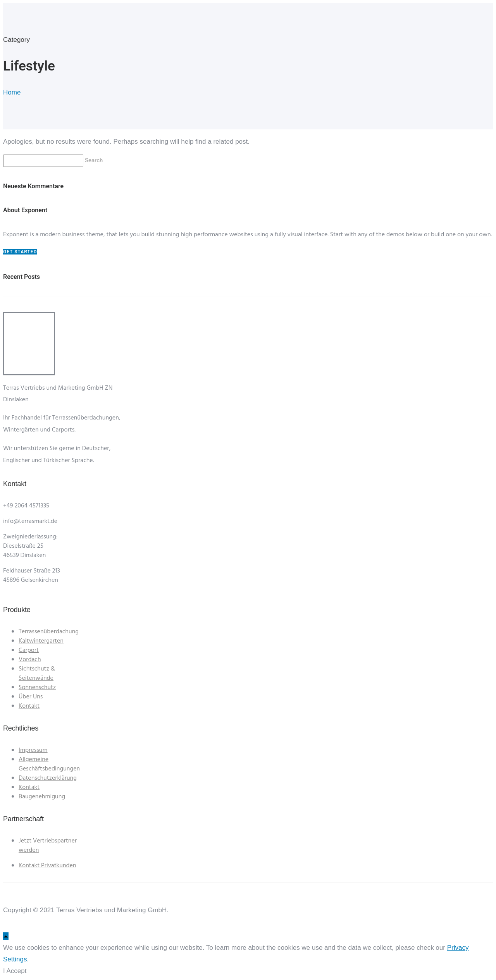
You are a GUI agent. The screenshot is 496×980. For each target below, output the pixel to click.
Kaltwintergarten (41, 641)
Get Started (20, 252)
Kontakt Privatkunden (47, 866)
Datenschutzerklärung (48, 778)
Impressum (33, 750)
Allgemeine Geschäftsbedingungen (49, 764)
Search (95, 160)
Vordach (30, 660)
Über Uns (31, 697)
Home (12, 92)
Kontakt (29, 706)
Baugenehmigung (42, 797)
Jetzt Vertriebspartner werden (48, 846)
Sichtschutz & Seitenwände (37, 674)
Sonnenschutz (37, 688)
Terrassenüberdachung (49, 632)
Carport (29, 650)
